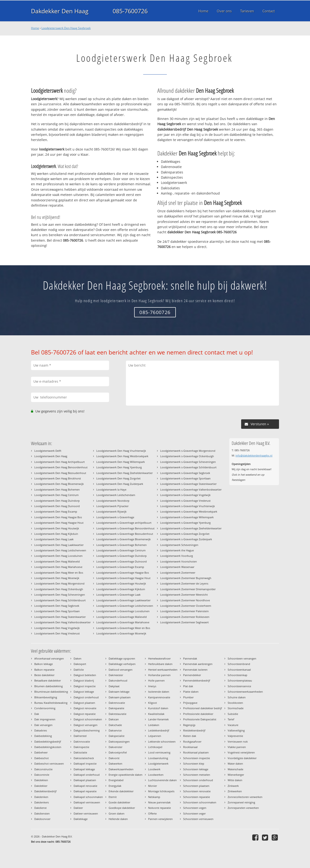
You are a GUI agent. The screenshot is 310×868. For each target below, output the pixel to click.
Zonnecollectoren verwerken (245, 797)
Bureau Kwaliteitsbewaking (51, 703)
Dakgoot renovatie (85, 708)
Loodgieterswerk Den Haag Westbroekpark (122, 456)
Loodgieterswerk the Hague (177, 550)
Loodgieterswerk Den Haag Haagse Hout (59, 523)
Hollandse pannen (159, 675)
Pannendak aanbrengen (198, 664)
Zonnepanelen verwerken (243, 808)
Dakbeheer (41, 752)
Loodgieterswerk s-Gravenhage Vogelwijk (185, 495)
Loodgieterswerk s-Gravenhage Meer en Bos (123, 628)
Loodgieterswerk (158, 764)
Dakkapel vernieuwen (87, 802)
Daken (77, 658)
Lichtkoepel (155, 747)
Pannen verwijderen (160, 819)
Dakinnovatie (82, 742)
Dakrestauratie (117, 714)
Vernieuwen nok (238, 742)
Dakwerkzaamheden (121, 769)
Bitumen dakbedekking (49, 686)
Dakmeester (116, 675)
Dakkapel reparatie (85, 791)
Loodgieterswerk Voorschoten (179, 561)
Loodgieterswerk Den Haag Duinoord (57, 506)
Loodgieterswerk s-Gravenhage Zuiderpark (186, 539)
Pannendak (190, 658)
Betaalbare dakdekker (48, 680)
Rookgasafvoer (192, 742)
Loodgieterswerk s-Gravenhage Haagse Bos (123, 573)
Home (35, 28)
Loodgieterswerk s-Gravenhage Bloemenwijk (124, 539)
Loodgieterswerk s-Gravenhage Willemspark (187, 517)
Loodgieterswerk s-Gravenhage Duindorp (122, 556)
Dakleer (78, 808)
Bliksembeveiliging (46, 697)
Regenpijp (189, 725)
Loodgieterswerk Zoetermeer (178, 573)
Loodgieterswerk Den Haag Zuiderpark (120, 484)
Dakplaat (114, 686)
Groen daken (117, 813)
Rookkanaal (190, 747)
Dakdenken (41, 797)
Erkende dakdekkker (121, 791)
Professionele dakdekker (198, 714)
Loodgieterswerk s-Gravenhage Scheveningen (188, 462)
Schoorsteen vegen (195, 808)
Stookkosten (235, 703)
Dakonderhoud (118, 680)
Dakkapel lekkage (84, 769)
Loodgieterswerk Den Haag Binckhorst (58, 478)
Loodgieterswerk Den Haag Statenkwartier (60, 617)
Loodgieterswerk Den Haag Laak (54, 539)
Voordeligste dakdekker (242, 758)
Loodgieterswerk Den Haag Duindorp (57, 501)
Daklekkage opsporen (122, 658)
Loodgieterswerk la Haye (111, 489)
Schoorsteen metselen (197, 775)
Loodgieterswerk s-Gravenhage (115, 517)
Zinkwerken (235, 791)
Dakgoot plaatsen (84, 703)
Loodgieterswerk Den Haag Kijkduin (56, 534)
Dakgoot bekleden (85, 675)
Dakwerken (115, 764)
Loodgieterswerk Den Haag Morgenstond (59, 583)
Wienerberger (236, 775)
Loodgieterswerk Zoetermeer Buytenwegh (186, 578)
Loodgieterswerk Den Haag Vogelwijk (57, 628)
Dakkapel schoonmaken (88, 797)
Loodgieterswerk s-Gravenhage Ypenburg (185, 523)
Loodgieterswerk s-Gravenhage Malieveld (122, 617)
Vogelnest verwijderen (241, 752)
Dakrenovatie (117, 703)
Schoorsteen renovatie (197, 791)
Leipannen (155, 736)
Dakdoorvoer (42, 819)
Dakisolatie (80, 752)
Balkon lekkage (44, 664)
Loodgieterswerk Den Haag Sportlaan (57, 611)
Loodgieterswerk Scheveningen (179, 545)
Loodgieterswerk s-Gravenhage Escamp (120, 567)
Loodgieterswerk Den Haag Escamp (56, 511)
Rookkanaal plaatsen (196, 752)
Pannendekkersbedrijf (197, 680)
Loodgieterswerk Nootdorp (113, 501)
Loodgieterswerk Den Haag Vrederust (57, 633)
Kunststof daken (158, 708)
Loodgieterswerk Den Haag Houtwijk (57, 528)
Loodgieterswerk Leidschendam (116, 495)
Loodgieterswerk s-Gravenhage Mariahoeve (123, 622)
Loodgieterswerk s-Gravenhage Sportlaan (185, 478)
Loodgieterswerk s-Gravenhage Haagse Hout (123, 578)
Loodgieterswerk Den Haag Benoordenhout (61, 467)
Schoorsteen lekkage (196, 769)
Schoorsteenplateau (240, 680)
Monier (153, 786)
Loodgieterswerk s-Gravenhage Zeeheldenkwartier (191, 528)
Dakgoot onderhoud (86, 697)
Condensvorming (45, 708)
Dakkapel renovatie (85, 786)
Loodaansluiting (158, 758)
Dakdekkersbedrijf (45, 791)
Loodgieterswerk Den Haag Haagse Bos (58, 517)
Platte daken (191, 692)
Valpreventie (235, 736)
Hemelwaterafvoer (159, 658)
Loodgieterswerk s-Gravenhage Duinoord (122, 561)
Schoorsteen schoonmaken (200, 802)
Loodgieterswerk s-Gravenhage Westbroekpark (189, 511)
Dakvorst (114, 758)
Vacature (233, 725)
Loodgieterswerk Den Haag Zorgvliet (118, 478)
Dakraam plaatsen (120, 697)
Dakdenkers (42, 802)
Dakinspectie (81, 747)
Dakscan (114, 719)
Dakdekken (41, 780)
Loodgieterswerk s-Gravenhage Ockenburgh (187, 456)
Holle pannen (156, 680)
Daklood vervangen (121, 670)
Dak (37, 714)
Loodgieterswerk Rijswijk (111, 511)
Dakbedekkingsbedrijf (48, 742)
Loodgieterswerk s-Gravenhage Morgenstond (188, 451)
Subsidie (233, 714)
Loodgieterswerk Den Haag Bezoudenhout (60, 473)
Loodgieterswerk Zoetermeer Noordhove (185, 600)
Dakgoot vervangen (86, 725)
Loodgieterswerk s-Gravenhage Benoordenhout (125, 528)
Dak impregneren (45, 719)
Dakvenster (115, 747)
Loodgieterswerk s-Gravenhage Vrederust (185, 501)
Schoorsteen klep (194, 764)
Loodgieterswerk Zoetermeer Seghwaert (184, 622)
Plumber (188, 697)
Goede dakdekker (119, 802)
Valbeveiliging (236, 730)
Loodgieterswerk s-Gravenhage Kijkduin (121, 589)
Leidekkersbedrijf (159, 730)
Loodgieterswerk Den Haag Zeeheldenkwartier (124, 473)
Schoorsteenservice (239, 686)
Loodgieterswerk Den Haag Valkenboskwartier (62, 622)
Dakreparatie (116, 708)
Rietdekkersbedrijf (194, 730)
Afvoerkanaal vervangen (49, 658)
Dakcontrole (42, 775)
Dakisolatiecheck (84, 758)
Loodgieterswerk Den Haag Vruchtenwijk (121, 451)
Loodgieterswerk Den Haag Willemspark (121, 462)
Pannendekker (192, 675)
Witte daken (235, 780)
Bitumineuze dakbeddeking (51, 692)
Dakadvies (41, 730)
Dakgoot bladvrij (84, 680)
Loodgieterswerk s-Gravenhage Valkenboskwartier (191, 489)
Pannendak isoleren (195, 670)
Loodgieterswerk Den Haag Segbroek (66, 28)
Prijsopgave (190, 703)
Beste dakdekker (44, 675)
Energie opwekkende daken (126, 775)
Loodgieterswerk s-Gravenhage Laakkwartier (123, 600)
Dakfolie (79, 670)
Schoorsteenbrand (239, 664)
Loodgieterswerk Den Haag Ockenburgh (59, 589)
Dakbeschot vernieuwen (49, 764)
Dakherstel (80, 736)
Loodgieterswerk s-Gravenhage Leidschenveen (125, 606)
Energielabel (116, 780)
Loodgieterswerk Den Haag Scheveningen (60, 595)
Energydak (115, 786)
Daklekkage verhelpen (122, 664)
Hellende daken (118, 819)
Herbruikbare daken (160, 664)
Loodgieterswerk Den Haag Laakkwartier (59, 545)
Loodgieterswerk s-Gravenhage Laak (118, 595)
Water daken (235, 764)
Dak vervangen (43, 725)
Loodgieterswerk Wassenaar (177, 567)
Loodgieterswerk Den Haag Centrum (56, 495)
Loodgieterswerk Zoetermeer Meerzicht (184, 595)
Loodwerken (156, 775)
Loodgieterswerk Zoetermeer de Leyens (184, 583)
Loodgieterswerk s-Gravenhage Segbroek (185, 473)
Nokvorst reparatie (159, 808)
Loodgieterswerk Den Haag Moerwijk (57, 578)
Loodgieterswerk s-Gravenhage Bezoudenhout (125, 534)
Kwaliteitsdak (156, 714)
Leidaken (154, 725)
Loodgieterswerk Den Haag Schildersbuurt (60, 600)
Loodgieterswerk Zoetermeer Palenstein (184, 611)
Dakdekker (41, 786)
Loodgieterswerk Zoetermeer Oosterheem (186, 606)
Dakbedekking (43, 736)
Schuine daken (237, 697)
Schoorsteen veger (194, 813)
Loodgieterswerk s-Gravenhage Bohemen (122, 545)
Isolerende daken (159, 692)
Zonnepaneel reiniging (241, 802)
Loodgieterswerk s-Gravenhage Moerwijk (121, 633)
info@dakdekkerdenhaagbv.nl (254, 455)
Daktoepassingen (119, 742)
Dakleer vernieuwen (86, 813)
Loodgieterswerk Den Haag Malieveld (57, 561)
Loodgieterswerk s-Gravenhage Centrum (121, 550)
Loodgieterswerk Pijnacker (112, 506)
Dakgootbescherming (87, 730)
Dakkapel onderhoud (87, 775)
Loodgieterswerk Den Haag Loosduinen (58, 556)
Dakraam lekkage (119, 692)
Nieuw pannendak (159, 802)
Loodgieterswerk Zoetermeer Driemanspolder (188, 589)
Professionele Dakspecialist (200, 719)
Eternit (113, 797)
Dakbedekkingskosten (48, 747)
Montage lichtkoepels (161, 791)
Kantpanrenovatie (159, 697)
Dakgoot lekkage (84, 692)
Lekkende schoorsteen (162, 742)
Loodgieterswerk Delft (48, 451)
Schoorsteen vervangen (242, 658)
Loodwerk (154, 769)
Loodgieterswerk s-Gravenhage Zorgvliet (185, 534)
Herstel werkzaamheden (163, 670)
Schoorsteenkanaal (239, 670)
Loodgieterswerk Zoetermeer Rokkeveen (185, 617)
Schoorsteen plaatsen (196, 786)
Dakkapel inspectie (85, 764)
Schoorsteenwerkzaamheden (245, 692)
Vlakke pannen (237, 747)
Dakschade (115, 725)
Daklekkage (81, 819)
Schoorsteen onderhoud (198, 780)
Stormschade (236, 708)
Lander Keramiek (158, 719)
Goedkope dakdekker (122, 808)
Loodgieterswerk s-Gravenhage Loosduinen (123, 611)
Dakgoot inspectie (85, 686)
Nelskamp (154, 797)
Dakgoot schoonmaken (88, 719)
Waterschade (235, 769)
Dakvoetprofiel (118, 752)
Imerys (152, 686)
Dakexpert (80, 664)
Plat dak (188, 686)
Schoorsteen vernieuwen (198, 819)
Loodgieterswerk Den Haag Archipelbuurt (60, 462)
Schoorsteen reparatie (197, 797)
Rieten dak (190, 736)
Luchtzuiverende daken (162, 780)
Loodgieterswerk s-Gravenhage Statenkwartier (188, 484)
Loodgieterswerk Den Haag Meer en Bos (59, 573)
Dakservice (115, 730)
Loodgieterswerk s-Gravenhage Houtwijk (121, 583)
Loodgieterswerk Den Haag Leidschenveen (60, 550)
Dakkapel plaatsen (85, 780)
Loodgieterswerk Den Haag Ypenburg (119, 467)
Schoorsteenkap (237, 675)
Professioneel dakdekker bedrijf (203, 708)
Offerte (152, 813)
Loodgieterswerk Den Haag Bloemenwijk (59, 484)
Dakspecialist (117, 736)
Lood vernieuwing (159, 752)
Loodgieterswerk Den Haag (51, 456)
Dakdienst (40, 808)
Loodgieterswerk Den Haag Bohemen (57, 489)
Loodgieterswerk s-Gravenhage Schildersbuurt (188, 467)
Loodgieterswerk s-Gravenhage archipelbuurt (124, 523)
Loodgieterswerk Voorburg (177, 556)
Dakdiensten (42, 813)
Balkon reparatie (44, 670)
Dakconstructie (43, 769)
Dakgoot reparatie (85, 714)
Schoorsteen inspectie (197, 758)
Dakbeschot (42, 758)
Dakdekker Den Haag (60, 11)
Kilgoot (153, 703)
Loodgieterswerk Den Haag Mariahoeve (58, 567)
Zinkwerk (233, 786)
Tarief (231, 719)
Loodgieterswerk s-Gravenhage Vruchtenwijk (188, 506)
